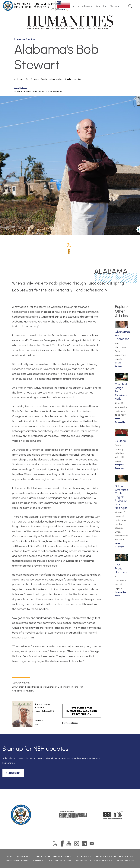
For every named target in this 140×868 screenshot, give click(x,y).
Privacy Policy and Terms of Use (114, 857)
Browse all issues (71, 723)
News (113, 6)
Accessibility (84, 857)
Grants (40, 6)
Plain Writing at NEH (60, 860)
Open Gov (39, 860)
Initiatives (84, 6)
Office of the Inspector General (54, 857)
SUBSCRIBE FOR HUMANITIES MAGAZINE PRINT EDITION (82, 711)
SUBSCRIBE (13, 773)
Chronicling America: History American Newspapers (73, 815)
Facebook (69, 252)
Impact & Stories (56, 6)
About (100, 6)
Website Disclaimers (17, 860)
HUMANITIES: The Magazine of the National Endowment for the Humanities (70, 22)
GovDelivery (92, 844)
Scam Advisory (125, 860)
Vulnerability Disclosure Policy (94, 860)
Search (130, 6)
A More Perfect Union (113, 815)
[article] (33, 714)
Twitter (69, 245)
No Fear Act (24, 857)
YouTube (69, 844)
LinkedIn (84, 844)
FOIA (10, 857)
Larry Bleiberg (21, 88)
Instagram (77, 844)
